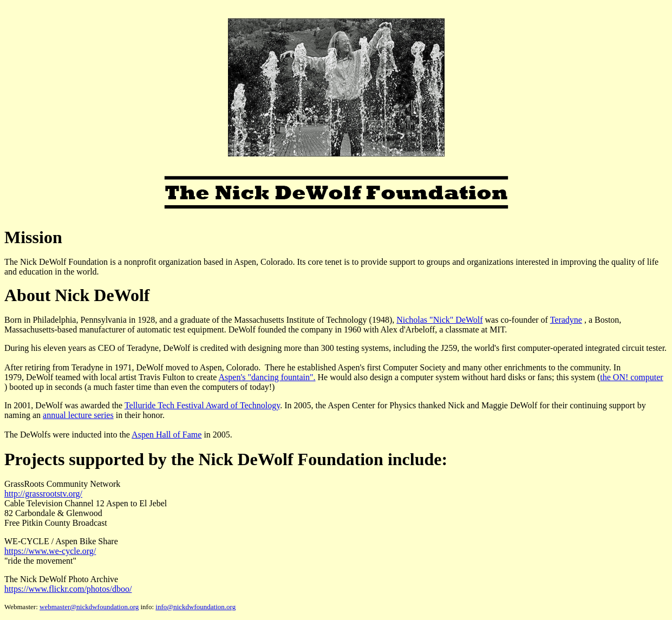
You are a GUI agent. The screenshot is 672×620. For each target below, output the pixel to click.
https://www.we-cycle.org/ (50, 551)
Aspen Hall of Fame (167, 435)
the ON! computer (631, 377)
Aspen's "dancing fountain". (267, 377)
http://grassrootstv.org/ (43, 494)
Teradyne (566, 320)
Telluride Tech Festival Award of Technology (202, 405)
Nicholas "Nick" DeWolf (439, 320)
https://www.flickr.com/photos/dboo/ (68, 589)
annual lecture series (78, 415)
